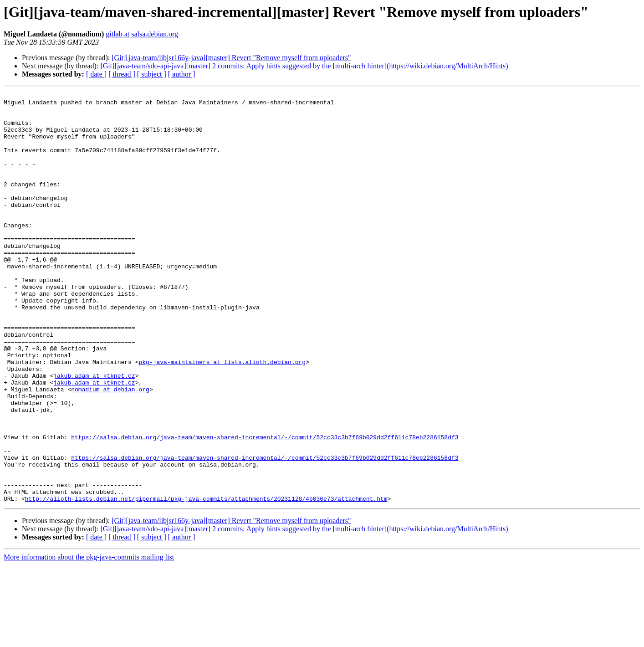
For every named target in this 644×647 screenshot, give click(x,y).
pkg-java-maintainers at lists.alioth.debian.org (222, 416)
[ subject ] (152, 74)
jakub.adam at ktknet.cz (94, 433)
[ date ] (96, 74)
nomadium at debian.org (110, 449)
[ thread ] (122, 74)
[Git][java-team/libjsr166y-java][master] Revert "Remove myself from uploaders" (231, 58)
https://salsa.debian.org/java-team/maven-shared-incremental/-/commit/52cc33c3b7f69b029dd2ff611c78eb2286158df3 (265, 507)
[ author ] (182, 74)
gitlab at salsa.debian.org (142, 34)
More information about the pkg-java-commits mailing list (89, 639)
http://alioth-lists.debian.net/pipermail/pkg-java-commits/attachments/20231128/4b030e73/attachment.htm (206, 580)
